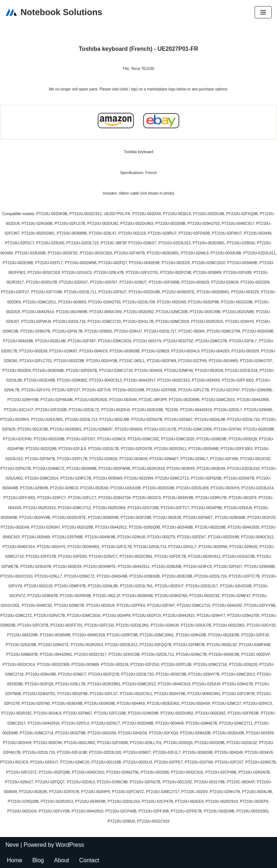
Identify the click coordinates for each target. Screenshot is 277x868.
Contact (89, 860)
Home (15, 860)
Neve (12, 845)
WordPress (70, 845)
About (62, 860)
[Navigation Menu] (263, 12)
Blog (38, 860)
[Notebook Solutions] (54, 12)
